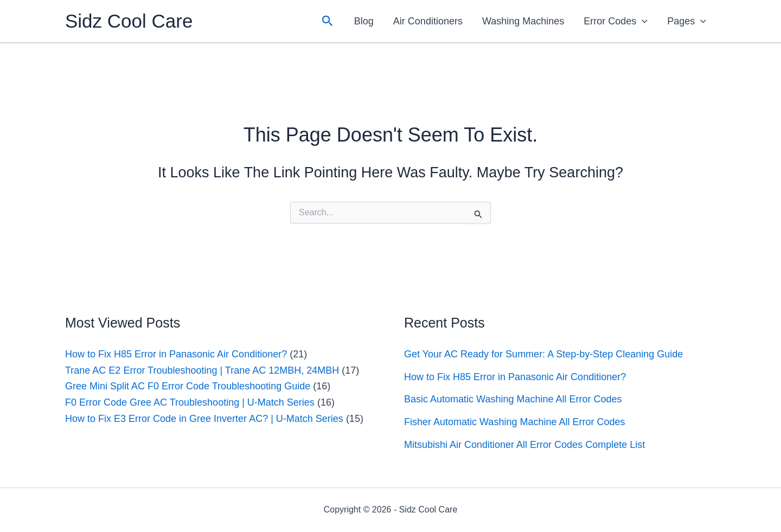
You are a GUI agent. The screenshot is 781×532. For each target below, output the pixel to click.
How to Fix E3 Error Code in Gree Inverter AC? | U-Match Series (204, 419)
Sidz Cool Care (129, 21)
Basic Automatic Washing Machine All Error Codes (513, 399)
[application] (642, 21)
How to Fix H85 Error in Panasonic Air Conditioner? (176, 354)
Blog (364, 21)
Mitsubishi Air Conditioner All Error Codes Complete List (524, 445)
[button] (328, 21)
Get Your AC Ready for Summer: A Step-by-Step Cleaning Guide (543, 354)
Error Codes (616, 21)
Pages (687, 21)
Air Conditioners (428, 21)
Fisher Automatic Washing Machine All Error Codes (515, 422)
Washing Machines (523, 21)
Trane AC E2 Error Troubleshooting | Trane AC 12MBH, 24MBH (202, 370)
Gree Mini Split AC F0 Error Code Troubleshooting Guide (188, 386)
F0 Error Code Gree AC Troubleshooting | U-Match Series (190, 402)
